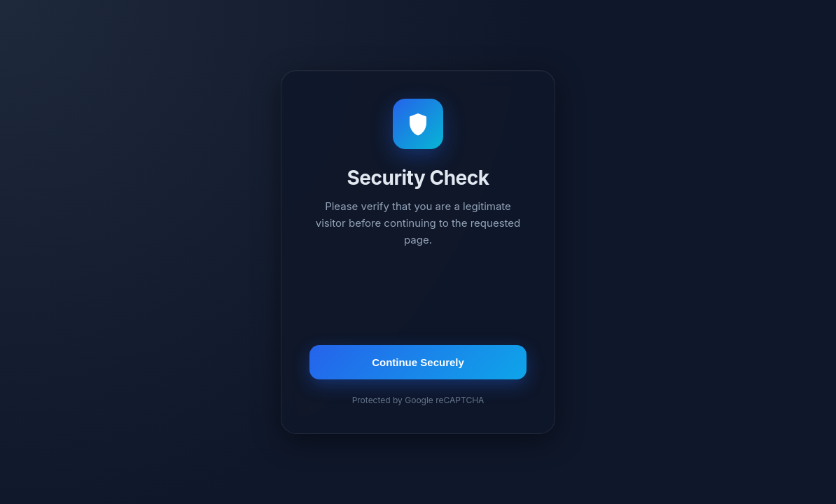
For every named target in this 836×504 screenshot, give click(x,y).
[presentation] (418, 298)
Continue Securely (418, 362)
